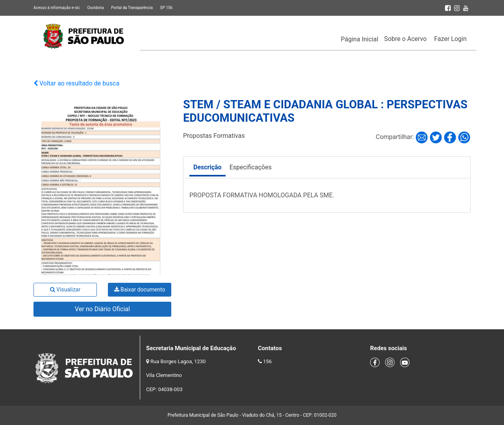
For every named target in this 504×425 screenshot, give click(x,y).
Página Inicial (360, 39)
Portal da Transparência (132, 8)
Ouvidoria (95, 8)
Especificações (251, 167)
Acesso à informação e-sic (57, 8)
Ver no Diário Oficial (102, 309)
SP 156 (166, 8)
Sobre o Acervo (406, 39)
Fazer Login (450, 39)
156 (267, 361)
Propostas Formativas (214, 136)
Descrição (208, 167)
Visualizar (65, 290)
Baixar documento (140, 290)
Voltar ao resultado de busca (76, 83)
